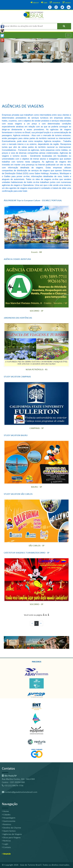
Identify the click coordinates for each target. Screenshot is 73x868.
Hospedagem (9, 818)
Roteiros (6, 825)
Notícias (6, 841)
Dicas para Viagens (11, 838)
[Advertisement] (36, 82)
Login (5, 844)
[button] (5, 50)
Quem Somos (9, 831)
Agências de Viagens (12, 834)
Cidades (6, 815)
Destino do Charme (11, 828)
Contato (6, 847)
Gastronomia (9, 821)
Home (5, 811)
